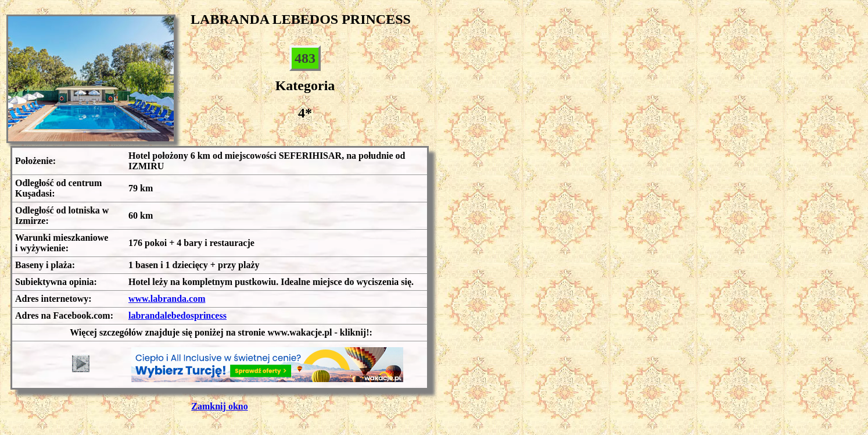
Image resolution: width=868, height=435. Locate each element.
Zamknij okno (219, 406)
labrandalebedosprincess (177, 315)
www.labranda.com (167, 299)
